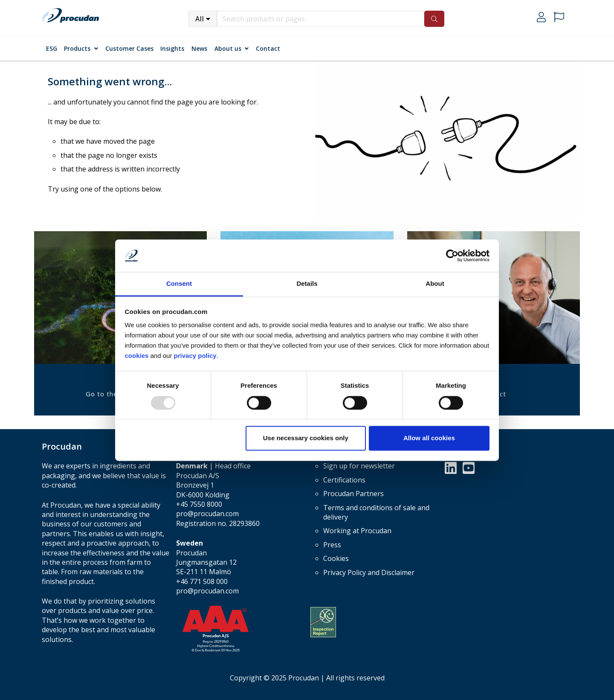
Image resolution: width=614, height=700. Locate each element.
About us (228, 48)
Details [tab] (307, 284)
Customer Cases (129, 48)
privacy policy (195, 356)
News (199, 48)
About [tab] (435, 284)
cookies (138, 356)
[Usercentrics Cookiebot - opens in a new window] (452, 256)
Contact (268, 48)
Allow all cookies (429, 438)
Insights (172, 48)
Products (77, 48)
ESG (52, 48)
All (200, 19)
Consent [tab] (179, 284)
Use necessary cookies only (306, 438)
